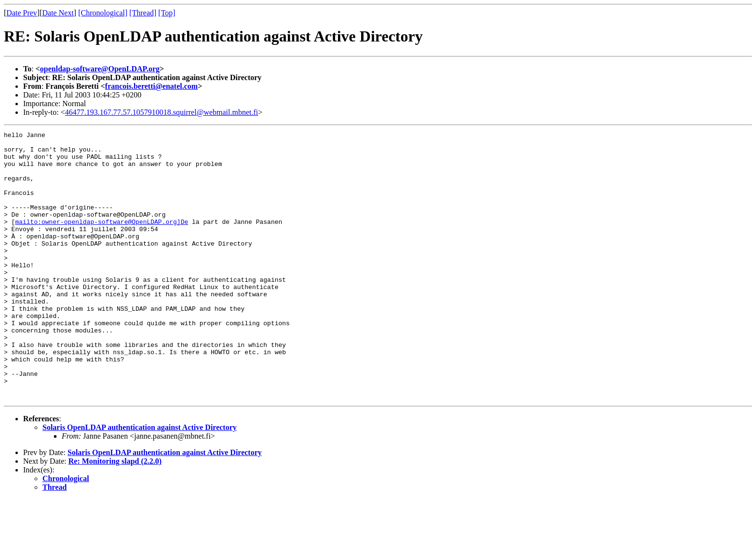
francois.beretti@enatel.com (151, 86)
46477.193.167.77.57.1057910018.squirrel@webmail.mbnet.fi (162, 112)
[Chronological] (103, 13)
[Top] (167, 13)
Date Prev (22, 13)
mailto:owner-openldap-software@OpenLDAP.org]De (101, 240)
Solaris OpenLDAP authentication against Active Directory (140, 481)
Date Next (58, 13)
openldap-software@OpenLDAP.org (100, 69)
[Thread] (143, 13)
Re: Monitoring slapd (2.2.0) (115, 515)
